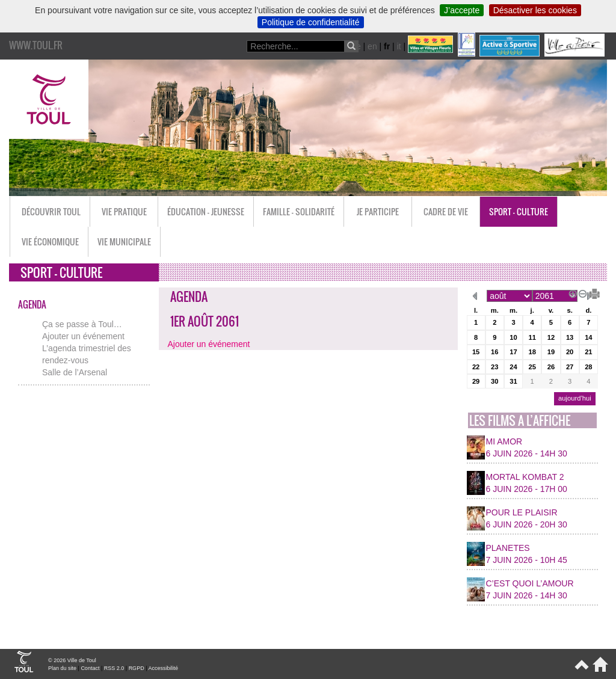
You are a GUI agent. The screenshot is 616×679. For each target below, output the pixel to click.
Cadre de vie (446, 211)
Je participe (378, 211)
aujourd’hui (575, 398)
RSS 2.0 (114, 668)
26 (551, 367)
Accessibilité (163, 668)
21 (588, 352)
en (372, 46)
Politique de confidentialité (311, 22)
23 (494, 367)
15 (476, 352)
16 (494, 352)
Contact (90, 668)
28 (588, 367)
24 (513, 367)
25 (532, 367)
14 (588, 337)
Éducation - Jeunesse (206, 211)
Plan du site (62, 668)
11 (532, 337)
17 (513, 352)
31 (513, 381)
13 (570, 337)
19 (551, 352)
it (399, 46)
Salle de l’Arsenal (75, 372)
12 (551, 337)
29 (476, 381)
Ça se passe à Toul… (82, 324)
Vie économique (50, 241)
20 (570, 352)
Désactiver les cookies (535, 10)
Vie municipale (124, 241)
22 (476, 367)
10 (513, 337)
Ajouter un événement (83, 336)
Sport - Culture (519, 211)
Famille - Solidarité (299, 211)
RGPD (137, 668)
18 (532, 352)
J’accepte (462, 10)
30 (494, 381)
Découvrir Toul (51, 211)
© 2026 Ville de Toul (72, 660)
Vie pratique (124, 211)
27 (570, 367)
